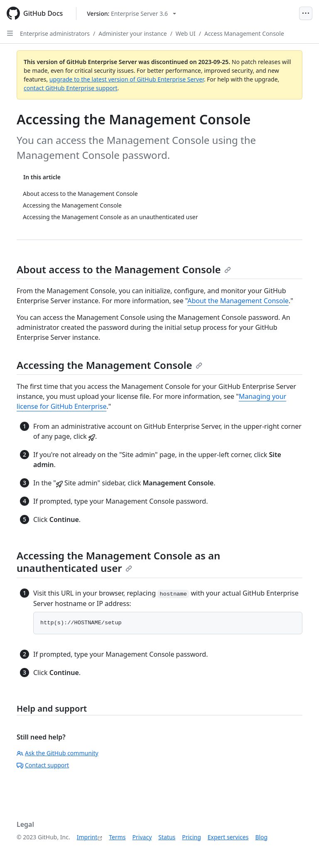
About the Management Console (238, 301)
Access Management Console (244, 33)
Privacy (142, 837)
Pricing (191, 837)
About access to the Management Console (124, 269)
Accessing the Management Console (109, 365)
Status (167, 837)
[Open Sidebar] (10, 33)
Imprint (87, 837)
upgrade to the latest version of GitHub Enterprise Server (127, 79)
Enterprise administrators (55, 33)
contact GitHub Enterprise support (71, 88)
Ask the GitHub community (58, 753)
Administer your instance (133, 33)
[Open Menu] (306, 13)
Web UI (186, 33)
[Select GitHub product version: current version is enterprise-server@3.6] (131, 14)
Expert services (228, 837)
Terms (117, 837)
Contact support (43, 765)
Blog (261, 837)
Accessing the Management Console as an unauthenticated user (118, 562)
